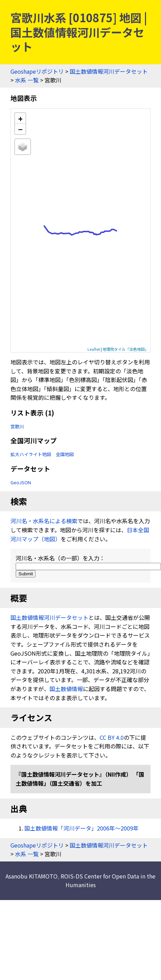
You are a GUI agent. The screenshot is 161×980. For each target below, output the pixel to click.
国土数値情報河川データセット (109, 71)
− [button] (20, 129)
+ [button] (20, 118)
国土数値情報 (66, 689)
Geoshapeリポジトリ (37, 71)
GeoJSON (21, 482)
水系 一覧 (27, 80)
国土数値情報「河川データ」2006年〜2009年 (82, 828)
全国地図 (65, 454)
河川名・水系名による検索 (44, 521)
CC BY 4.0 (112, 737)
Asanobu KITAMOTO (32, 876)
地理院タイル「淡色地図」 (125, 349)
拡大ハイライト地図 (31, 454)
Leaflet (94, 349)
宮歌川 (17, 426)
